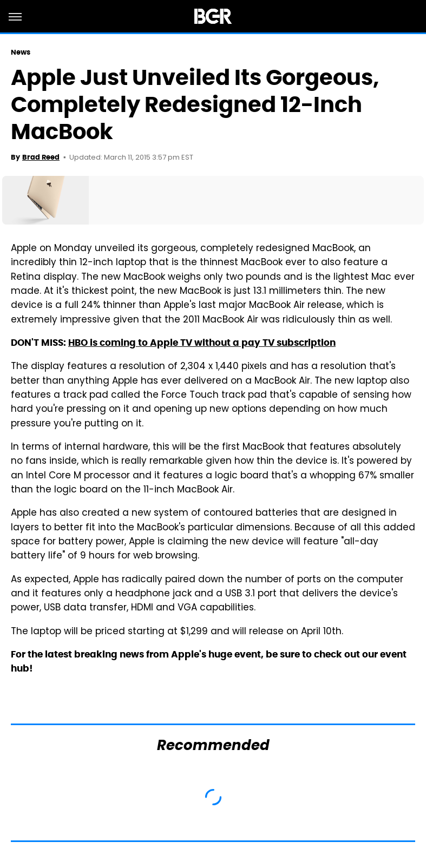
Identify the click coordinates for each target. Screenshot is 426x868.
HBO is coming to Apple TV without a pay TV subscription (202, 343)
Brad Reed (41, 157)
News (21, 52)
